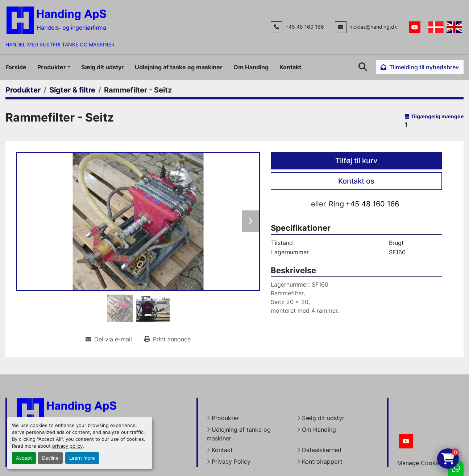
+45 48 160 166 (305, 27)
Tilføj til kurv (356, 161)
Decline (50, 458)
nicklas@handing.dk (373, 27)
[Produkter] (23, 90)
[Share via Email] (112, 339)
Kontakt (290, 67)
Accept (24, 458)
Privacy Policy (231, 461)
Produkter (52, 67)
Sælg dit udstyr (103, 67)
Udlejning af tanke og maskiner (179, 67)
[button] (54, 67)
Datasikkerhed (322, 450)
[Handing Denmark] (67, 412)
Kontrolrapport (322, 461)
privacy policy (67, 446)
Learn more (82, 458)
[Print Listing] (167, 339)
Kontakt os (356, 181)
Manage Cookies (420, 463)
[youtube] (415, 27)
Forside (16, 67)
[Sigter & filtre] (72, 90)
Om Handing (251, 67)
